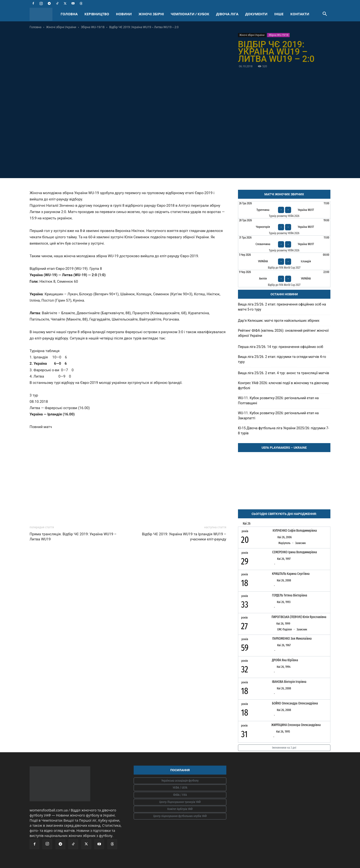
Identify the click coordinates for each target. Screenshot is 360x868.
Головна (36, 27)
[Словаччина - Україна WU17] (284, 244)
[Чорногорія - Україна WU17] (284, 227)
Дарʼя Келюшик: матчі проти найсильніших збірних (279, 321)
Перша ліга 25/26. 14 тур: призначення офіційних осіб (281, 347)
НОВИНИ (124, 14)
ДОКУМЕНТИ (256, 14)
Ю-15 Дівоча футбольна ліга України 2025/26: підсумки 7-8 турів (284, 431)
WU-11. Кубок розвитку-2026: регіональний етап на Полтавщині (278, 401)
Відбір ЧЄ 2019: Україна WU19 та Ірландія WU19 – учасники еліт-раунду (184, 537)
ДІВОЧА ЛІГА (227, 14)
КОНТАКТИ (300, 14)
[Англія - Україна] (284, 279)
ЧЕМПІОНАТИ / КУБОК (190, 14)
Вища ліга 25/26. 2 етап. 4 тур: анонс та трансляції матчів (284, 373)
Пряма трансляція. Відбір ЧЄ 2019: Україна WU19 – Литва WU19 (73, 537)
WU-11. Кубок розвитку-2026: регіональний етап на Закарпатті (278, 416)
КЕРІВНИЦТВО (97, 14)
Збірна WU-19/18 (93, 27)
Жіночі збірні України (61, 27)
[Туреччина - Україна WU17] (284, 210)
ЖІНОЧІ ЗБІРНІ (151, 14)
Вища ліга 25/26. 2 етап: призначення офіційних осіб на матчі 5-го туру (282, 307)
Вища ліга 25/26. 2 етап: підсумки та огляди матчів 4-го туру (282, 359)
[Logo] (43, 14)
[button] (325, 14)
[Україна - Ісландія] (284, 261)
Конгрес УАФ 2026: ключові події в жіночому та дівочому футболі (283, 385)
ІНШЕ (279, 14)
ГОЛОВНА (69, 14)
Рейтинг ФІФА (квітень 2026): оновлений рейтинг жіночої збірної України (283, 333)
